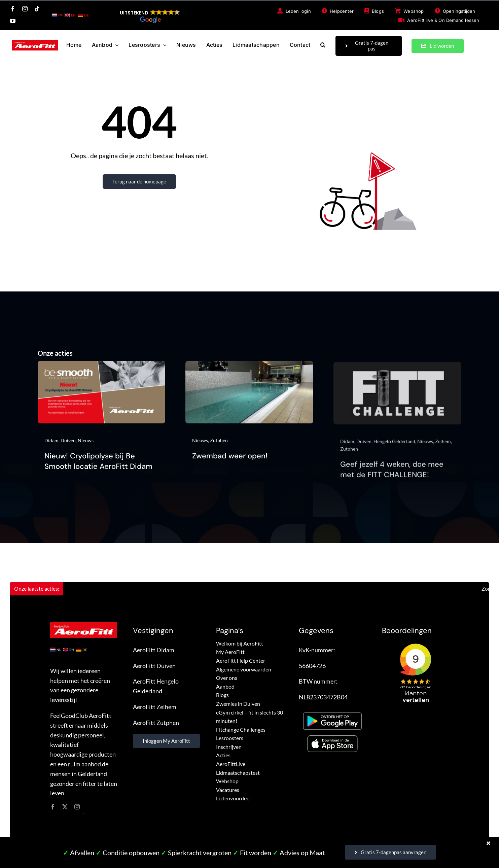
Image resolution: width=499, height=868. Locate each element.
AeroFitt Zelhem (155, 707)
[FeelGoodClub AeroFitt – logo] (35, 43)
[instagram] (25, 9)
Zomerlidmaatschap (474, 588)
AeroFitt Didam (154, 650)
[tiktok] (37, 9)
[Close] (488, 843)
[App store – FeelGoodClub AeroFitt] (332, 737)
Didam (51, 445)
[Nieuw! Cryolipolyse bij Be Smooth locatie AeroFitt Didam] (102, 370)
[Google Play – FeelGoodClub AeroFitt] (332, 711)
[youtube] (13, 21)
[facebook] (13, 9)
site (84, 813)
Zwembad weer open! (230, 463)
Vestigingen (153, 631)
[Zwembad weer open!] (249, 372)
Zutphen (219, 447)
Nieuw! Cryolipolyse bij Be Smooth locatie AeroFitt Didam (98, 466)
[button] (150, 16)
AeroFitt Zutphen (156, 723)
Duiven (68, 445)
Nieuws (86, 445)
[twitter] (65, 807)
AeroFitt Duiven (154, 666)
